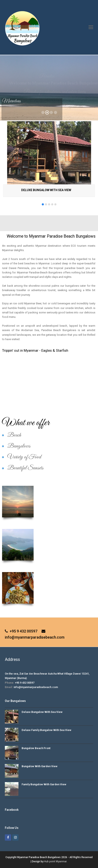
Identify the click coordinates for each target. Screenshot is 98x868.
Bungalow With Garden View (40, 766)
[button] (91, 27)
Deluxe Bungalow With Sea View (46, 190)
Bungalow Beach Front (36, 748)
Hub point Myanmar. (56, 861)
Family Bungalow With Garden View (44, 784)
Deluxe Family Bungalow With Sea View (46, 730)
